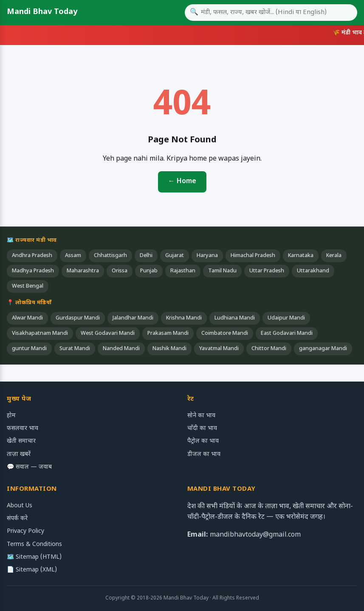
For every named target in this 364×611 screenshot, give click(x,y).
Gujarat (175, 256)
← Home (182, 182)
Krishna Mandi (184, 318)
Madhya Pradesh (33, 271)
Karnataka (301, 256)
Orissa (120, 271)
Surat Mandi (75, 349)
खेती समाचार (21, 441)
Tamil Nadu (222, 271)
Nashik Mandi (169, 349)
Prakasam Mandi (168, 334)
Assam (73, 256)
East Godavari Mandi (287, 334)
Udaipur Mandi (286, 318)
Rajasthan (183, 271)
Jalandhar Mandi (133, 318)
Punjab (149, 271)
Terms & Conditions (34, 545)
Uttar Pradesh (267, 271)
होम (11, 416)
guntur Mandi (29, 349)
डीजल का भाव (204, 454)
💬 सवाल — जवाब (29, 467)
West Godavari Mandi (108, 334)
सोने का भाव (201, 416)
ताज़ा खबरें (19, 454)
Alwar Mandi (27, 318)
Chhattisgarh (110, 256)
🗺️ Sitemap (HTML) (34, 557)
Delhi (146, 256)
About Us (20, 506)
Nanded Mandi (121, 349)
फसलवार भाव (23, 429)
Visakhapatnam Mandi (40, 334)
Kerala (334, 256)
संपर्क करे (17, 519)
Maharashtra (83, 271)
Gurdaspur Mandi (78, 318)
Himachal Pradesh (253, 256)
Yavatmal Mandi (219, 349)
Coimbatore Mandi (225, 334)
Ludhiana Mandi (235, 318)
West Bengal (28, 286)
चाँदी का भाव (202, 429)
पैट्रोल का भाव (203, 441)
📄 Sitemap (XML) (32, 570)
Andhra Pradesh (32, 256)
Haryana (207, 256)
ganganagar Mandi (323, 349)
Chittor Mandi (269, 349)
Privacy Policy (25, 531)
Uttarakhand (313, 271)
